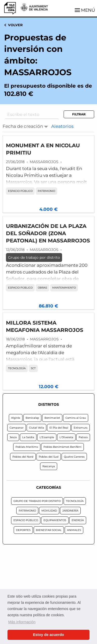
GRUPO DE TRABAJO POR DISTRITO (37, 501)
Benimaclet (52, 418)
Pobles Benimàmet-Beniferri (62, 447)
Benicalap (32, 418)
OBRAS (42, 288)
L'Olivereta (66, 437)
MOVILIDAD (49, 511)
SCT (33, 368)
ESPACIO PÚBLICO (20, 191)
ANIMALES (74, 530)
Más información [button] (22, 622)
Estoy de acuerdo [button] (49, 635)
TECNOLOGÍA (17, 368)
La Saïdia (28, 437)
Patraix (83, 437)
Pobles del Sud (49, 457)
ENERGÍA (78, 520)
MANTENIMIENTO (64, 288)
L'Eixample (47, 437)
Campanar (17, 428)
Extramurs (81, 428)
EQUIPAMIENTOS (55, 520)
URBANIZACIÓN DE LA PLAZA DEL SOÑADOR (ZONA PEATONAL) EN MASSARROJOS (48, 233)
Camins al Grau (76, 418)
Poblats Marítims (27, 447)
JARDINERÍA (70, 511)
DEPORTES (23, 530)
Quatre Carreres (74, 457)
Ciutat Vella (36, 428)
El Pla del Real (59, 428)
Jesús (13, 437)
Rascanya (49, 466)
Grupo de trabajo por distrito (34, 257)
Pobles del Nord (23, 457)
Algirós (16, 418)
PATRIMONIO (46, 191)
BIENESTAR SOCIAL (49, 530)
